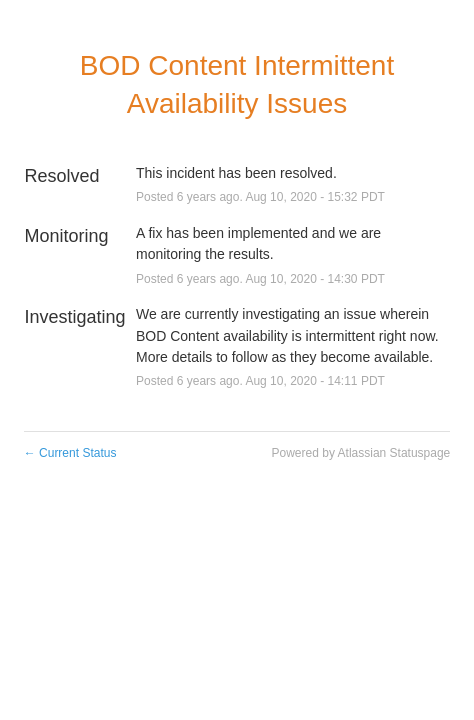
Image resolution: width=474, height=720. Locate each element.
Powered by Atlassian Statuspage (361, 453)
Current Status (70, 453)
